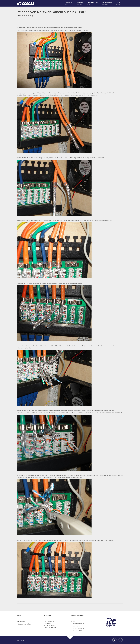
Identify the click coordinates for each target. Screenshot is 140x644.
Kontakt (119, 3)
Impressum (21, 621)
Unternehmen (107, 3)
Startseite (68, 3)
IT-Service (79, 3)
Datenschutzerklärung (25, 624)
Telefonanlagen (93, 3)
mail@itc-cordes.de (50, 627)
